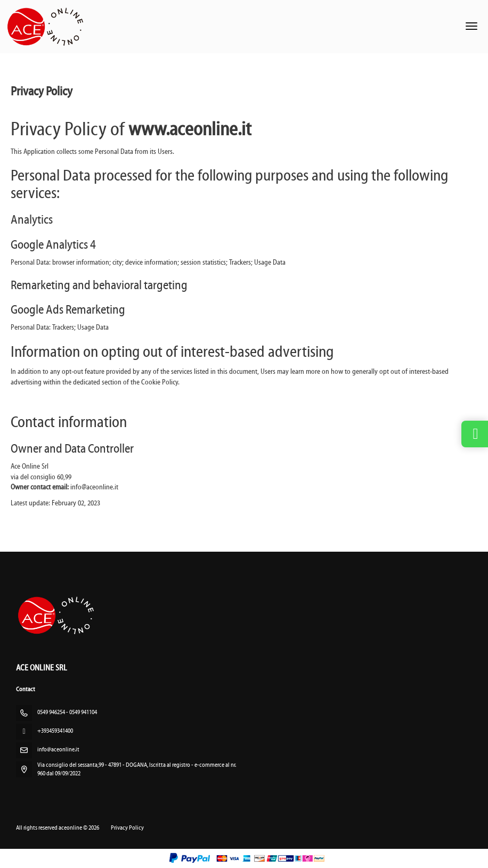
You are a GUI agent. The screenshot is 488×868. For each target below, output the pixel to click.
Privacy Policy (127, 828)
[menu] (471, 26)
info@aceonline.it (58, 750)
